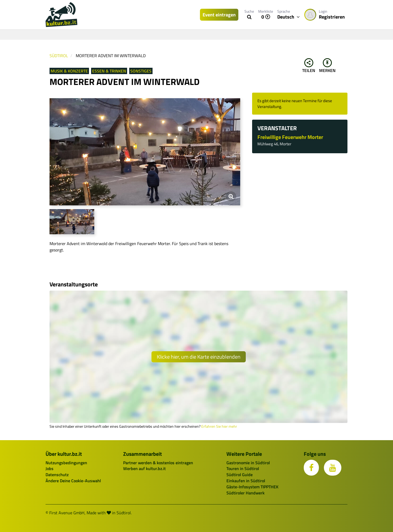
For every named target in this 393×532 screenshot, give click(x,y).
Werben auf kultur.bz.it (144, 468)
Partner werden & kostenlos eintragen (158, 463)
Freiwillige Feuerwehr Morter (290, 137)
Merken (327, 66)
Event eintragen (219, 15)
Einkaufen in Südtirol (246, 481)
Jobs (50, 468)
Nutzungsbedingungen (66, 463)
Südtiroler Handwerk (245, 493)
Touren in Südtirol (243, 468)
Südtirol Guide (240, 475)
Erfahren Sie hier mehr (219, 426)
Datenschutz (57, 475)
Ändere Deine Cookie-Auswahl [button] (73, 481)
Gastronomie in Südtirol (248, 463)
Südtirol (59, 56)
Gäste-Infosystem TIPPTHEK (252, 487)
